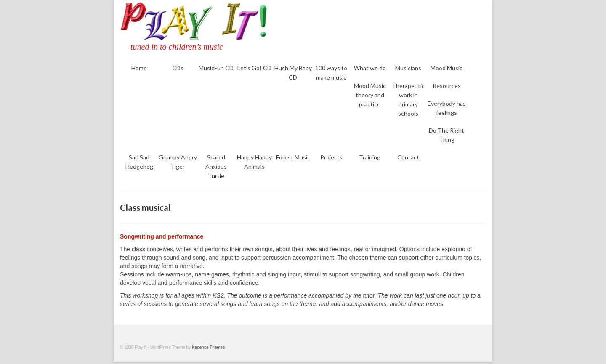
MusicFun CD (216, 68)
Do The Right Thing (447, 135)
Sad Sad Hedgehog (139, 162)
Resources (447, 86)
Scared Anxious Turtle (216, 166)
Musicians (408, 68)
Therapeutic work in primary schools (408, 100)
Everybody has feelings (447, 108)
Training (370, 157)
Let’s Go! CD (254, 68)
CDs (178, 68)
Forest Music (293, 157)
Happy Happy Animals (254, 162)
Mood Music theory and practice (370, 95)
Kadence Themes (208, 347)
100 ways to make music (331, 73)
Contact (408, 157)
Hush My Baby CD (293, 73)
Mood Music (447, 68)
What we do (370, 68)
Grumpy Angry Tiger (178, 162)
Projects (331, 157)
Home (139, 68)
